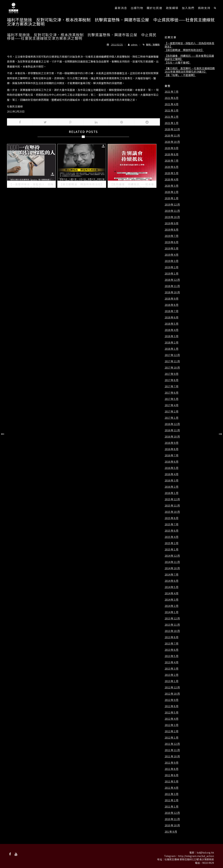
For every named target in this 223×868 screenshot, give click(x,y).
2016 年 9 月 (172, 443)
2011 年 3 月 (172, 794)
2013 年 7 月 (172, 643)
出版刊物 (137, 8)
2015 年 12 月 (172, 499)
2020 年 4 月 (172, 179)
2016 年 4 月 (172, 474)
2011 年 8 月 (172, 769)
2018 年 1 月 (172, 349)
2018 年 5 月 (172, 324)
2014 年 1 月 (172, 612)
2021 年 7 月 (172, 92)
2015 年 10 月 (172, 512)
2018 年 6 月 (172, 317)
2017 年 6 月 (172, 393)
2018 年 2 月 (172, 342)
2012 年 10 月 (172, 694)
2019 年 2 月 (172, 267)
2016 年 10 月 (172, 437)
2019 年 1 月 (172, 273)
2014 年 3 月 (172, 600)
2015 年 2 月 (172, 543)
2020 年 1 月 (172, 198)
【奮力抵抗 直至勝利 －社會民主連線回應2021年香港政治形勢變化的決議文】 (190, 70)
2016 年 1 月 (172, 493)
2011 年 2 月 (172, 800)
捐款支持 (204, 8)
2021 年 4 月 (172, 104)
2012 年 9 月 (172, 700)
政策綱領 (172, 8)
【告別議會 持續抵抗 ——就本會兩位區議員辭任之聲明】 (189, 57)
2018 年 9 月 (172, 299)
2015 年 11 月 (172, 506)
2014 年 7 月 (172, 574)
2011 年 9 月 (172, 763)
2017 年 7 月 (172, 386)
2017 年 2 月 (172, 411)
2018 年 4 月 (172, 330)
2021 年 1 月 (172, 123)
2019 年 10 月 (172, 217)
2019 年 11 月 (172, 211)
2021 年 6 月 (172, 98)
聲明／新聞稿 (153, 45)
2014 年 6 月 (172, 581)
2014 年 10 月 (172, 568)
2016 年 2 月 (172, 487)
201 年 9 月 (171, 832)
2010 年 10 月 (172, 825)
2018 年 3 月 (172, 336)
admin (131, 45)
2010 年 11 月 (172, 819)
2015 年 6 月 (172, 531)
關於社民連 (155, 8)
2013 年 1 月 (172, 681)
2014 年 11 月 (172, 562)
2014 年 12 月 (172, 556)
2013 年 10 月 (172, 631)
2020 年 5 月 (172, 173)
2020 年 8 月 (172, 154)
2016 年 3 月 (172, 480)
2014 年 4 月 (172, 593)
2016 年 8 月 (172, 449)
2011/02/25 (115, 45)
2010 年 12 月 (172, 813)
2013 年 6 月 (172, 650)
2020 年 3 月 (172, 186)
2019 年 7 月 (172, 236)
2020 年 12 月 (172, 129)
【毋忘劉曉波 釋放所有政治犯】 (184, 50)
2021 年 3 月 (172, 110)
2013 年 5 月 (172, 656)
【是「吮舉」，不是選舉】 (180, 75)
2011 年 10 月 (172, 756)
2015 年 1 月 (172, 549)
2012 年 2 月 (172, 731)
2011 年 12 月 (172, 744)
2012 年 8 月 (172, 706)
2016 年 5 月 (172, 468)
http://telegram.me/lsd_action (196, 856)
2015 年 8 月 (172, 518)
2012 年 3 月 (172, 725)
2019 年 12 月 (172, 205)
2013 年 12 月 (172, 618)
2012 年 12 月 (172, 687)
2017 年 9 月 (172, 374)
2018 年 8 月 (172, 305)
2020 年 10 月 (172, 142)
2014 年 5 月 (172, 587)
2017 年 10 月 (172, 368)
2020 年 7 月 (172, 161)
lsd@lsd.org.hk (205, 852)
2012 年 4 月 (172, 719)
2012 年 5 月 (172, 712)
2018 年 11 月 (172, 286)
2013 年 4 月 (172, 662)
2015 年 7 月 (172, 524)
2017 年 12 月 (172, 355)
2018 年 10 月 (172, 292)
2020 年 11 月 (172, 136)
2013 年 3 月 (172, 669)
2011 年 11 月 (172, 750)
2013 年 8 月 (172, 637)
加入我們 (188, 8)
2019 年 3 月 (172, 261)
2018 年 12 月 (172, 280)
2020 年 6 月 (172, 167)
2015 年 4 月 (172, 537)
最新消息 (121, 8)
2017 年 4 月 (172, 405)
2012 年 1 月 (172, 738)
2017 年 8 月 (172, 380)
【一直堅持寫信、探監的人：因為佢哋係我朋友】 (189, 45)
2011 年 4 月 (172, 788)
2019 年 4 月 (172, 255)
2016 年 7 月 (172, 455)
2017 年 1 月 (172, 418)
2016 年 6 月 (172, 462)
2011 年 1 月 (172, 807)
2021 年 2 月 (172, 117)
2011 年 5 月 (172, 781)
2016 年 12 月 (172, 424)
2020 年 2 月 (172, 192)
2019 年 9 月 (172, 223)
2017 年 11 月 (172, 361)
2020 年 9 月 (172, 148)
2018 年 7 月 (172, 311)
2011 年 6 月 (172, 775)
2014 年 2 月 (172, 606)
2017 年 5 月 (172, 399)
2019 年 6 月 (172, 242)
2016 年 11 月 (172, 430)
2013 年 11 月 (172, 625)
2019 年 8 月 (172, 230)
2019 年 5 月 (172, 248)
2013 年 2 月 (172, 675)
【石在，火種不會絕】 (178, 63)
